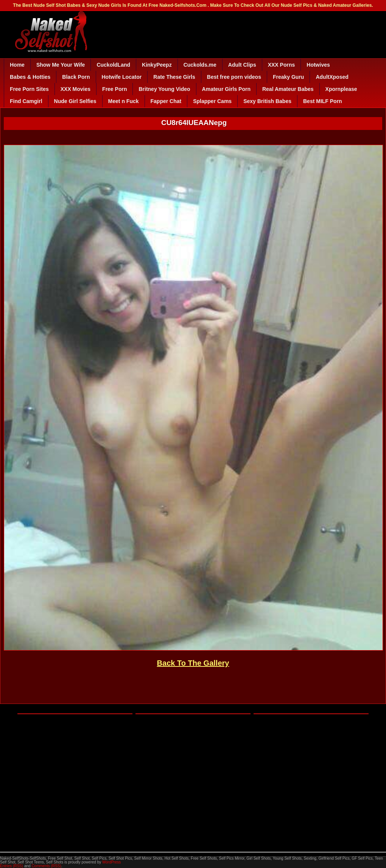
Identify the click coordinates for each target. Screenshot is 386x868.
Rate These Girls (174, 77)
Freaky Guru (288, 77)
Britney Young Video (164, 89)
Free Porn (114, 89)
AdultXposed (332, 77)
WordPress (111, 862)
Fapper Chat (166, 101)
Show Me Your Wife (61, 65)
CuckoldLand (113, 65)
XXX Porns (282, 65)
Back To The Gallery (193, 663)
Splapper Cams (212, 101)
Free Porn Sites (29, 89)
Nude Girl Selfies (75, 101)
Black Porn (76, 77)
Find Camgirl (26, 101)
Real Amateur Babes (288, 89)
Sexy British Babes (267, 101)
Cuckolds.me (200, 65)
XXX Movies (75, 89)
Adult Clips (242, 65)
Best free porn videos (234, 77)
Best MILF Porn (323, 101)
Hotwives (318, 65)
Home (17, 65)
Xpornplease (341, 89)
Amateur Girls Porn (226, 89)
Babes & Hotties (30, 77)
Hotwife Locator (122, 77)
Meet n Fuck (124, 101)
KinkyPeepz (157, 65)
